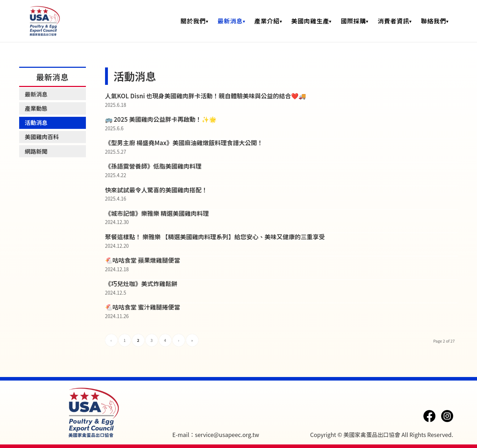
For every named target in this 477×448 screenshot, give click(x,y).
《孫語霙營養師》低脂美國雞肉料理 (153, 166)
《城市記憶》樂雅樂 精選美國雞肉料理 (157, 213)
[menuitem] (194, 21)
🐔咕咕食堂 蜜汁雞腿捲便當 (143, 307)
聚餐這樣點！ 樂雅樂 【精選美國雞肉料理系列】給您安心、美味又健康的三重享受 (215, 237)
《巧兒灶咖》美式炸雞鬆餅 (141, 283)
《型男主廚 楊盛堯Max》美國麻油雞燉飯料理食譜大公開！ (184, 143)
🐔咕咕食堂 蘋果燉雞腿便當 (143, 260)
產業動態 (36, 108)
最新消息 (36, 94)
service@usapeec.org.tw (227, 435)
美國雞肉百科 (42, 137)
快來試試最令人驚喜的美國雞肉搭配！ (156, 190)
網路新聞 (36, 151)
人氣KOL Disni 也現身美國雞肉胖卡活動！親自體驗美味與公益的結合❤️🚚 (205, 96)
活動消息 (36, 122)
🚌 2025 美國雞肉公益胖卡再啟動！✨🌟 (161, 119)
